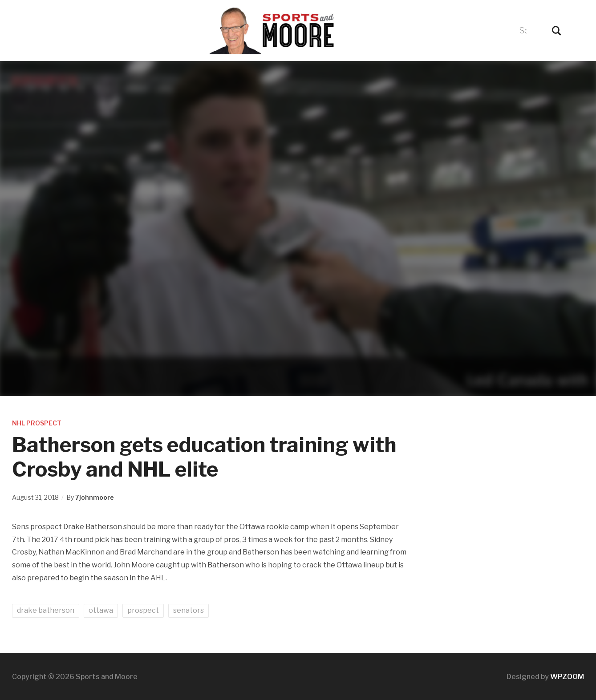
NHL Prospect (37, 423)
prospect (143, 610)
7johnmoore (95, 497)
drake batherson (46, 610)
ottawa (101, 610)
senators (189, 610)
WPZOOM (567, 677)
